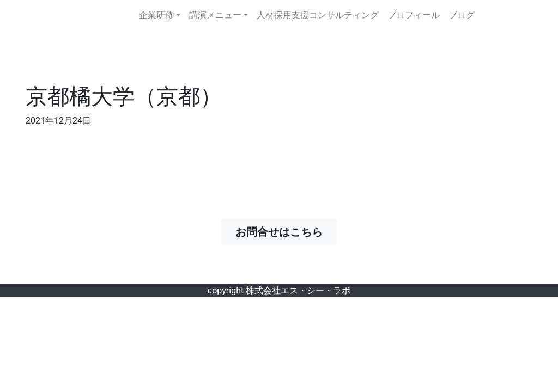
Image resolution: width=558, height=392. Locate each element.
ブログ (462, 15)
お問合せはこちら (284, 232)
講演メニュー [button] (215, 15)
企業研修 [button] (156, 15)
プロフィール (414, 15)
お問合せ (510, 16)
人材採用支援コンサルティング (318, 15)
